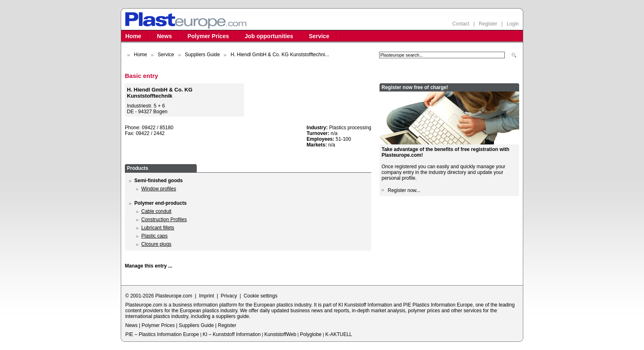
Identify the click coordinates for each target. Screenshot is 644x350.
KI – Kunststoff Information (231, 334)
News (164, 36)
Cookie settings (260, 296)
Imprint (206, 296)
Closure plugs (156, 244)
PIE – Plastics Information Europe (162, 334)
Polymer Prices (208, 36)
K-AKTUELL (339, 334)
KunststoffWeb (281, 334)
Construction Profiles (164, 220)
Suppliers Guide (202, 55)
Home (133, 36)
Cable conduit (156, 211)
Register (488, 24)
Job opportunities (269, 36)
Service (319, 36)
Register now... (404, 190)
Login (513, 24)
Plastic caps (154, 236)
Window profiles (159, 189)
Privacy (229, 296)
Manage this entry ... (148, 266)
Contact (461, 24)
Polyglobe (311, 334)
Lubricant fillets (158, 228)
